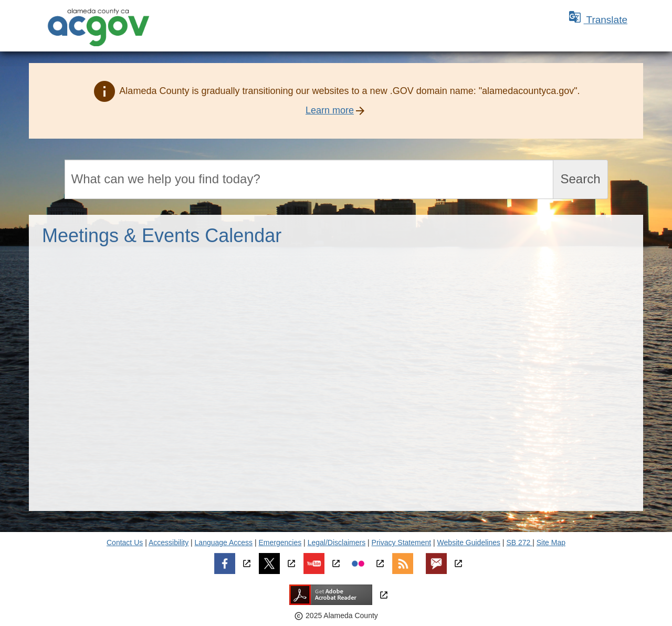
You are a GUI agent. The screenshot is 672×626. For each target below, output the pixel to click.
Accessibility (169, 542)
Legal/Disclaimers (337, 542)
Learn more (330, 110)
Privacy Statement (402, 542)
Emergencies (280, 542)
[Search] (309, 179)
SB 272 (519, 542)
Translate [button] (598, 20)
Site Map (551, 542)
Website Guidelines (469, 542)
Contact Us (125, 542)
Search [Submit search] (580, 179)
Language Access (224, 542)
